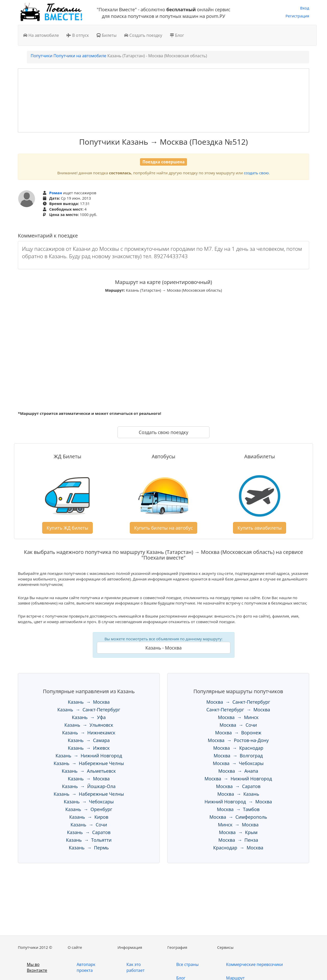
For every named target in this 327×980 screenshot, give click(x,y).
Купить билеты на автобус (163, 528)
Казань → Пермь (89, 848)
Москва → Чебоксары (238, 763)
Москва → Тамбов (238, 809)
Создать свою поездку (163, 432)
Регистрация (297, 16)
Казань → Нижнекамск (89, 733)
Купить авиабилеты (259, 528)
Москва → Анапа (238, 771)
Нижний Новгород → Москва (238, 802)
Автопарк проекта (86, 967)
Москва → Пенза (238, 840)
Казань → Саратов (89, 832)
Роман (56, 193)
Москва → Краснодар (238, 748)
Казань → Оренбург (89, 809)
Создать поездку (143, 35)
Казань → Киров (89, 817)
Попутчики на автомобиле (80, 56)
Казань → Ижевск (89, 748)
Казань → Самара (89, 740)
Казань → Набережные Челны (89, 763)
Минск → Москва (238, 825)
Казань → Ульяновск (89, 725)
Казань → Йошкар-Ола (89, 786)
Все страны (187, 964)
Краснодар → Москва (238, 848)
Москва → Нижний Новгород (238, 779)
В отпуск (78, 35)
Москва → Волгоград (238, 756)
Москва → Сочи (238, 725)
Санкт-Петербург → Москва (238, 710)
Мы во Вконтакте (37, 967)
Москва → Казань (238, 794)
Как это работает (136, 967)
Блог (177, 35)
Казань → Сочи (89, 825)
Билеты (107, 35)
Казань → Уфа (89, 717)
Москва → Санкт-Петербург (238, 702)
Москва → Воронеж (238, 733)
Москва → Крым (238, 832)
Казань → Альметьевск (89, 771)
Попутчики (42, 56)
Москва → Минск (238, 717)
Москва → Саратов (238, 786)
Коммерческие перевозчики (254, 964)
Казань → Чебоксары (89, 802)
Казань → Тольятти (89, 840)
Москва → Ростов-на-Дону (238, 740)
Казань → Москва (89, 702)
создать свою (256, 173)
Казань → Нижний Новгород (89, 756)
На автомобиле (41, 35)
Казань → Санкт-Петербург (89, 710)
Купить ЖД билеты (67, 528)
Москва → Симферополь (238, 817)
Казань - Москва (163, 648)
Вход (305, 8)
